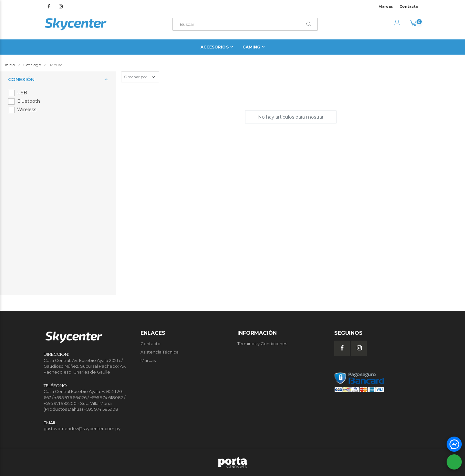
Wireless (27, 110)
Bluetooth (29, 101)
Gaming (252, 47)
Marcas (386, 6)
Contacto (409, 6)
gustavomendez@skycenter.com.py (82, 428)
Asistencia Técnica (160, 352)
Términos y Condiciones (262, 344)
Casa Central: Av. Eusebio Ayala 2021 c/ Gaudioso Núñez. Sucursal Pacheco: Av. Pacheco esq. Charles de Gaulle (85, 366)
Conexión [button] (21, 79)
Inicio (10, 65)
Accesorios (215, 47)
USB (22, 93)
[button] (413, 24)
